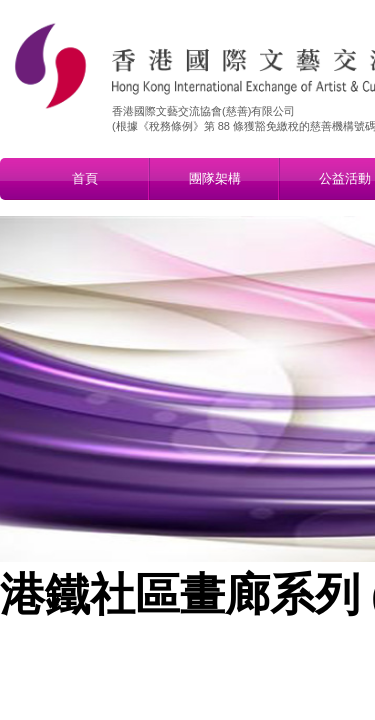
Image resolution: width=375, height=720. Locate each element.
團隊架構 (215, 178)
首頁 (85, 178)
